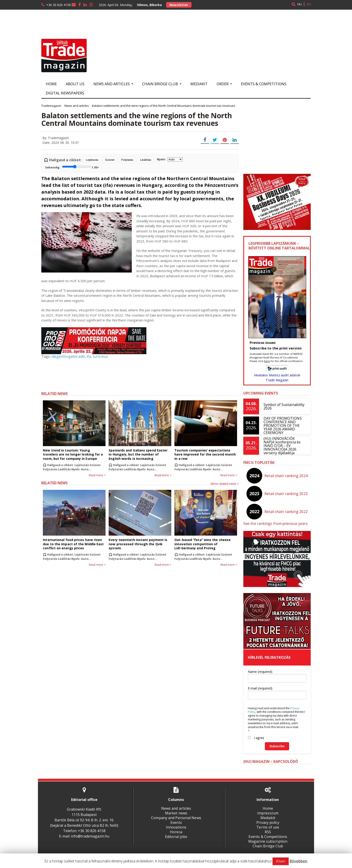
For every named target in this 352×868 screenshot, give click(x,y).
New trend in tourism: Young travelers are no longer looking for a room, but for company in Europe (74, 454)
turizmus (100, 356)
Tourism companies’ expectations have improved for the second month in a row (205, 454)
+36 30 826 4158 (58, 5)
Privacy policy (268, 822)
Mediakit (199, 84)
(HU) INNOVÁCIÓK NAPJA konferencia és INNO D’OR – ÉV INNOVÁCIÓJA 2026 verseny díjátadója (285, 446)
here (267, 361)
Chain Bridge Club (268, 846)
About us (75, 84)
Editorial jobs (176, 837)
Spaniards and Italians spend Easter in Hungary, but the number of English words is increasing (140, 454)
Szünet (110, 160)
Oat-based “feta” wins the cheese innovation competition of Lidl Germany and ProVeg (202, 544)
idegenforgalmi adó (68, 356)
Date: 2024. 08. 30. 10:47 (60, 143)
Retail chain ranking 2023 (286, 494)
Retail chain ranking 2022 (286, 512)
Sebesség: (72, 167)
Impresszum (268, 813)
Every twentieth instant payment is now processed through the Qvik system (138, 544)
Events (176, 822)
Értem (281, 861)
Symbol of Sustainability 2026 (284, 406)
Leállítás (146, 160)
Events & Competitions (264, 84)
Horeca (176, 832)
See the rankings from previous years (275, 523)
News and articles (176, 808)
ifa (88, 356)
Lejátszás (92, 160)
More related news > (225, 484)
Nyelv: (170, 159)
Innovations (176, 827)
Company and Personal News (176, 818)
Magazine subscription (268, 841)
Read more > (97, 475)
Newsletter (179, 5)
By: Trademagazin (56, 138)
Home (51, 84)
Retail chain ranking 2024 (286, 476)
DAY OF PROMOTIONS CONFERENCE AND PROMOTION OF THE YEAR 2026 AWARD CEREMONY (282, 425)
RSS (268, 832)
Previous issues (263, 342)
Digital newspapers (65, 93)
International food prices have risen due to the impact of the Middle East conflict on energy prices (73, 544)
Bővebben (298, 861)
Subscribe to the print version (275, 348)
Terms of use (268, 827)
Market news (176, 813)
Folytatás (127, 160)
